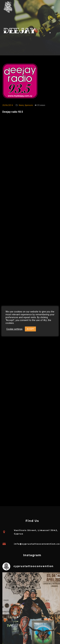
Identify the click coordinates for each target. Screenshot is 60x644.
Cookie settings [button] (14, 329)
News (21, 105)
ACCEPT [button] (30, 329)
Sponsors (29, 105)
